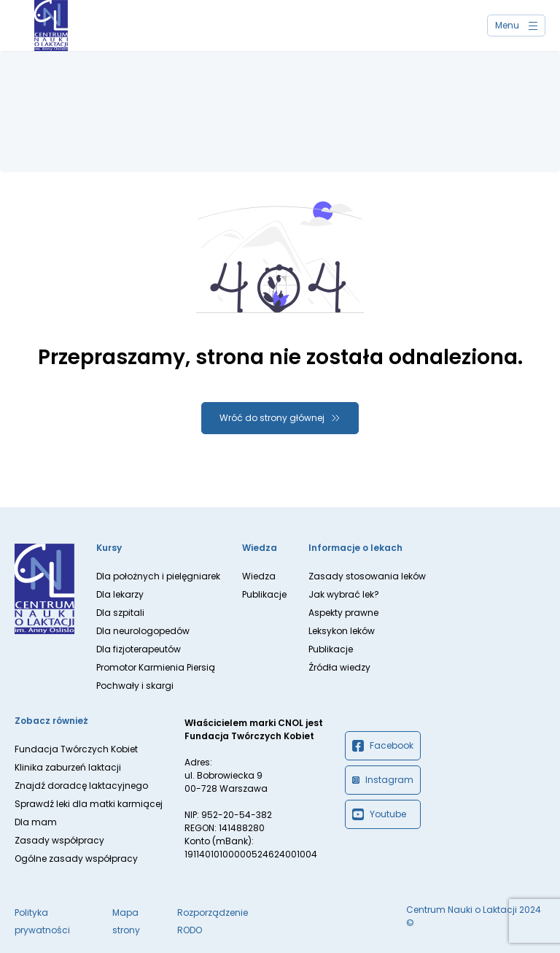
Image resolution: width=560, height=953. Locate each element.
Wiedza (259, 576)
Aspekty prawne (343, 613)
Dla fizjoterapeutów (139, 649)
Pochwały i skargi (135, 686)
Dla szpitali (120, 613)
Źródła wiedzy (339, 667)
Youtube (379, 814)
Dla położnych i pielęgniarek (158, 576)
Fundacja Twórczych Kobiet (76, 749)
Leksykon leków (342, 631)
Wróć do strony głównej (272, 418)
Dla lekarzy (120, 594)
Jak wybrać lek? (344, 594)
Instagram (383, 780)
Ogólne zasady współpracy (76, 859)
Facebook (383, 746)
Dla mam (36, 822)
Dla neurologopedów (143, 631)
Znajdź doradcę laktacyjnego (81, 786)
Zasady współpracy (59, 840)
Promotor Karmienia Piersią (156, 667)
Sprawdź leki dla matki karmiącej (89, 804)
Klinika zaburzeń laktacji (68, 767)
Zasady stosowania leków (367, 576)
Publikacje (264, 594)
